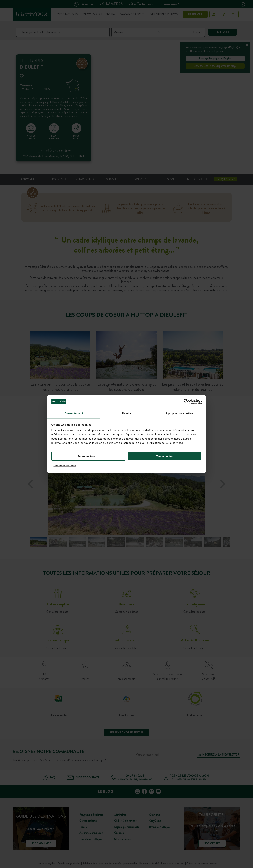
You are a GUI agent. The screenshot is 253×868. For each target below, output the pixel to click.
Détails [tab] (126, 413)
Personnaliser (88, 456)
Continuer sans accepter (65, 466)
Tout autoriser (165, 456)
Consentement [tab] (74, 413)
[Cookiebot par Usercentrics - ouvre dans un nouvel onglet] (186, 402)
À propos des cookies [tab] (179, 413)
